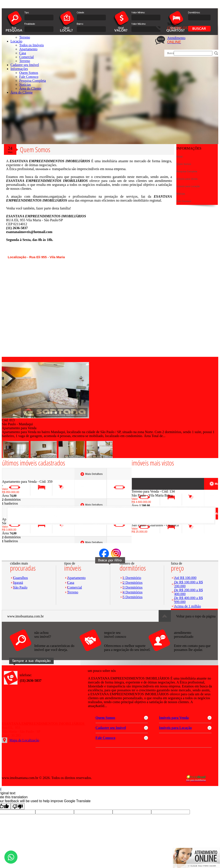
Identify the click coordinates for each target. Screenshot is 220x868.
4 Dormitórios (133, 592)
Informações (19, 69)
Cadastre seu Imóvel (25, 65)
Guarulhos (21, 578)
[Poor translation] (18, 806)
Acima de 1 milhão (187, 606)
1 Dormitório (132, 578)
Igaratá (18, 583)
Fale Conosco (29, 77)
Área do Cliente (30, 88)
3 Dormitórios (133, 587)
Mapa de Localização (24, 740)
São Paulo (20, 587)
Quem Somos (29, 73)
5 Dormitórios (133, 597)
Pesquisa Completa (33, 81)
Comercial (75, 587)
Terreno (25, 61)
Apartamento (77, 578)
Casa (71, 583)
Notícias (25, 85)
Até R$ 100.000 (185, 578)
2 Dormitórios (133, 583)
